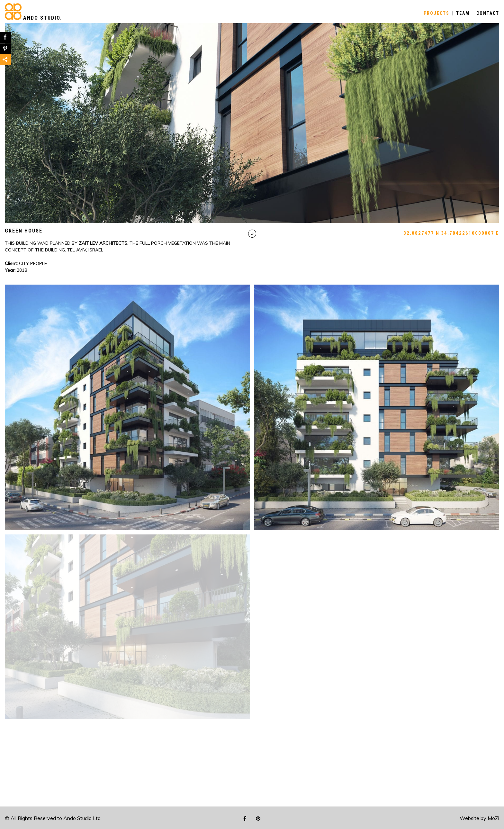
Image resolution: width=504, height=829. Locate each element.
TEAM (463, 13)
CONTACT (488, 13)
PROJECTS (437, 13)
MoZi (493, 818)
